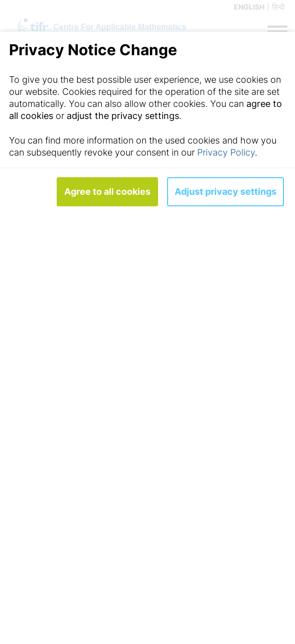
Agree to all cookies (107, 191)
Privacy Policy (226, 152)
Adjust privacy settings (226, 191)
